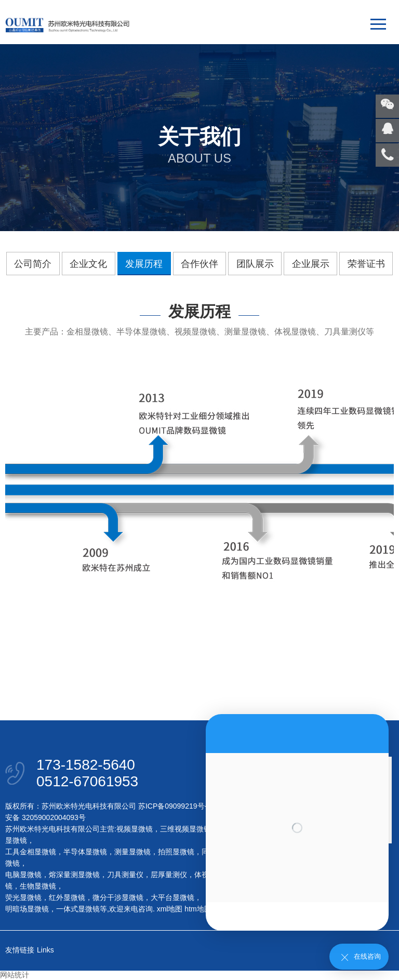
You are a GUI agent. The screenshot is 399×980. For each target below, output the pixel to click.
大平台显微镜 (172, 897)
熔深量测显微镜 (74, 875)
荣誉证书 (366, 264)
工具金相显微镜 (31, 852)
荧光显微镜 (23, 897)
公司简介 (33, 264)
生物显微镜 (38, 886)
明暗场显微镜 (27, 909)
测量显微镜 (132, 852)
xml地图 (170, 909)
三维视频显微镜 (185, 829)
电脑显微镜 (23, 875)
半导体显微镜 (85, 852)
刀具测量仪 (125, 875)
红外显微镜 (67, 897)
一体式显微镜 (78, 909)
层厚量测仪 (169, 875)
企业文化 (88, 264)
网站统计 (15, 975)
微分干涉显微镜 (118, 897)
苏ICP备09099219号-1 (175, 806)
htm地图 (198, 909)
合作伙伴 (199, 264)
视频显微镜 (135, 829)
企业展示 (311, 264)
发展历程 (144, 264)
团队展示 (255, 264)
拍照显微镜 (176, 852)
